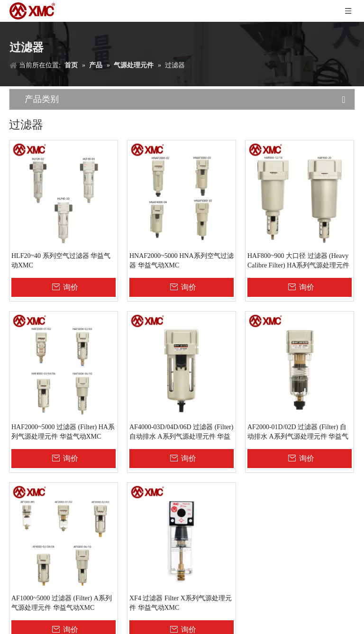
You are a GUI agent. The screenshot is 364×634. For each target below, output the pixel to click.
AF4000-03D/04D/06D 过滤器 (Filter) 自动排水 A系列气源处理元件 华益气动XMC (181, 432)
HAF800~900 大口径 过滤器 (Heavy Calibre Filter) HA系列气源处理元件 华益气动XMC (298, 261)
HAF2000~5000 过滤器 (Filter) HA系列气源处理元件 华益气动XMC (63, 432)
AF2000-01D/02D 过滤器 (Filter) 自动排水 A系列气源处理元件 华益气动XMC (298, 432)
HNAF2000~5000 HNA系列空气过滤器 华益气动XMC (182, 261)
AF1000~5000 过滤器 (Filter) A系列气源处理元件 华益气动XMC (62, 603)
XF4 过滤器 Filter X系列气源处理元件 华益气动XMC (181, 603)
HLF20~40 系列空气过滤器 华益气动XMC (61, 261)
